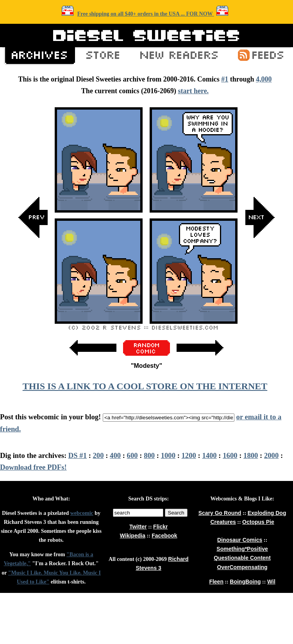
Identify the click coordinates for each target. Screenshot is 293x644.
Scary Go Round (220, 513)
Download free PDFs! (33, 467)
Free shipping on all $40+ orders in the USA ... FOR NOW (146, 14)
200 (98, 455)
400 (115, 455)
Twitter (138, 527)
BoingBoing (245, 582)
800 (149, 455)
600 (132, 455)
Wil (271, 582)
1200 (189, 455)
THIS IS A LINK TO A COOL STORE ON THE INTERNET (145, 386)
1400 (209, 455)
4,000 (264, 79)
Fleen (216, 582)
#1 (225, 79)
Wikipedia (133, 536)
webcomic (82, 513)
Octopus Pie (258, 522)
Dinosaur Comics (240, 540)
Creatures (223, 522)
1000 (168, 455)
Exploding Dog (267, 513)
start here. (193, 91)
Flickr (160, 527)
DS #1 (78, 455)
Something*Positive (242, 549)
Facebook (164, 536)
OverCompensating (242, 567)
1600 (230, 455)
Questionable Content (242, 558)
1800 (251, 455)
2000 (271, 455)
